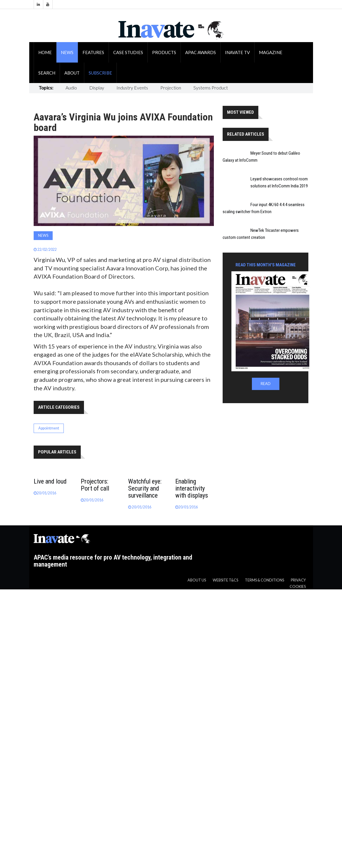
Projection (171, 88)
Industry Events (132, 88)
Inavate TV (237, 52)
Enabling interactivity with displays (192, 488)
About (72, 73)
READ (266, 384)
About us (197, 580)
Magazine (271, 52)
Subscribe (100, 73)
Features (93, 52)
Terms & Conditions (264, 580)
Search (47, 73)
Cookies (298, 587)
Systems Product (211, 88)
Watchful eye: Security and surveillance (145, 488)
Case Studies (128, 52)
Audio (71, 88)
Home (45, 52)
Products (164, 52)
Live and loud (50, 481)
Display (97, 88)
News (67, 52)
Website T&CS (225, 580)
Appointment (49, 428)
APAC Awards (201, 52)
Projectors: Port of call (95, 485)
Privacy (298, 580)
